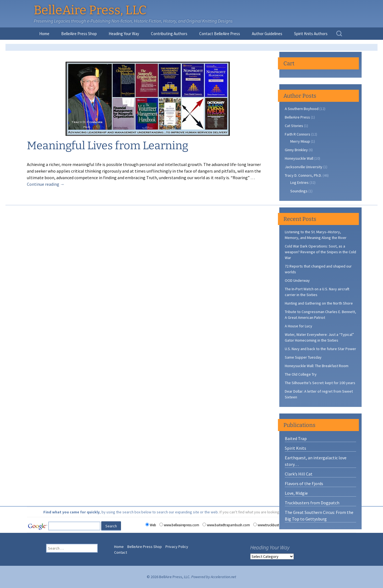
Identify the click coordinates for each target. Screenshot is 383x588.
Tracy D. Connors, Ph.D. (303, 175)
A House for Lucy (298, 326)
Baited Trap (296, 438)
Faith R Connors (298, 134)
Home (44, 34)
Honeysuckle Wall (299, 158)
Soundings (299, 191)
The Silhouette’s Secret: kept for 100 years (320, 383)
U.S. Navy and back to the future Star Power (320, 349)
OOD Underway (297, 280)
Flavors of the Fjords (304, 483)
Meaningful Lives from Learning (108, 146)
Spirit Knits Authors (311, 34)
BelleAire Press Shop (79, 34)
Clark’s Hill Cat (299, 474)
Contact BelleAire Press (220, 34)
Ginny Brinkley (296, 150)
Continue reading (46, 184)
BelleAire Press (297, 117)
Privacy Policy (177, 547)
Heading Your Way (124, 34)
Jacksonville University (304, 167)
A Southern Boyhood (302, 109)
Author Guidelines (267, 34)
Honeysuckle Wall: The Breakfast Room (317, 366)
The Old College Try (301, 374)
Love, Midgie (296, 493)
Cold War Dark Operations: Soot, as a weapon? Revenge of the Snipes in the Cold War (320, 252)
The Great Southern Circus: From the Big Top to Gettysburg (319, 516)
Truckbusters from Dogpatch (312, 503)
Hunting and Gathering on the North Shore (319, 303)
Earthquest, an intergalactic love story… (316, 461)
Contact (121, 552)
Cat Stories (294, 126)
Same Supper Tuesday (303, 357)
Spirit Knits (295, 448)
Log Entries (299, 182)
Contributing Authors (169, 34)
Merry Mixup (300, 141)
